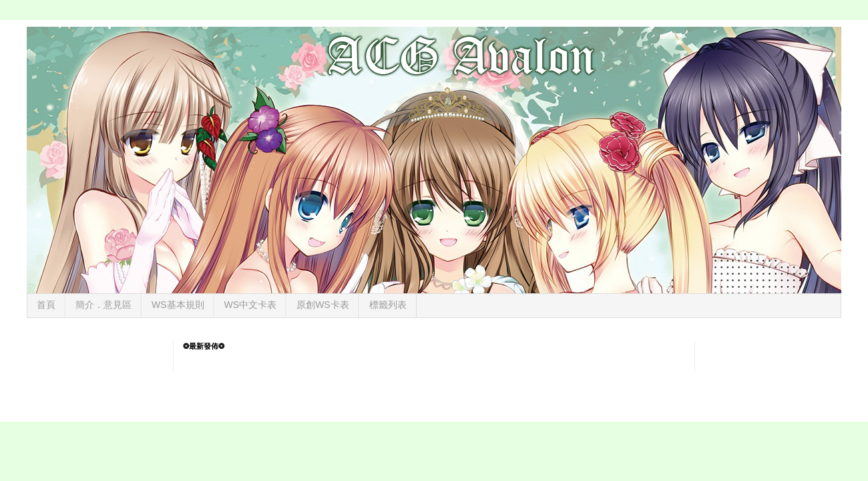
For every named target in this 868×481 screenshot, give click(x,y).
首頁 (46, 305)
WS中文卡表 (251, 305)
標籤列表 (388, 305)
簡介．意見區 (103, 305)
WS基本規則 (178, 305)
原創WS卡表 (323, 305)
